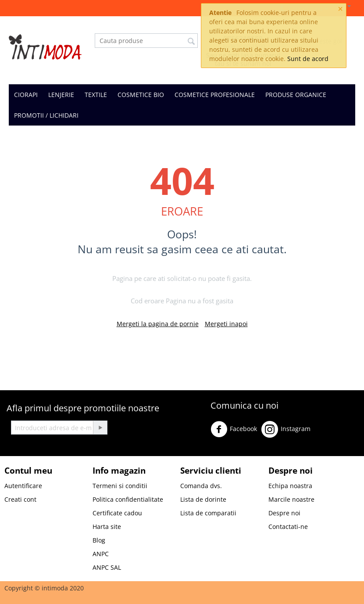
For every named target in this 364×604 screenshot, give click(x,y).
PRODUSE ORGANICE (296, 95)
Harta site (107, 527)
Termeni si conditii (120, 486)
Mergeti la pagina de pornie (158, 324)
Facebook (234, 429)
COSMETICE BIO (141, 95)
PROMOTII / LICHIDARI (46, 115)
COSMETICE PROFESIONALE (215, 95)
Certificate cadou (117, 513)
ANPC (101, 554)
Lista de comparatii (208, 513)
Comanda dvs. (201, 486)
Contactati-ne (288, 527)
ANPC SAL (107, 567)
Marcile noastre (291, 499)
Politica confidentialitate (128, 499)
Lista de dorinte (203, 499)
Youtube (226, 452)
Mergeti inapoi (226, 324)
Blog (99, 540)
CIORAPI (26, 95)
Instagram (286, 429)
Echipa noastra (290, 486)
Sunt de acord (308, 59)
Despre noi (284, 513)
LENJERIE (61, 95)
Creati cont (20, 499)
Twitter (328, 433)
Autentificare (23, 486)
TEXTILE (96, 95)
